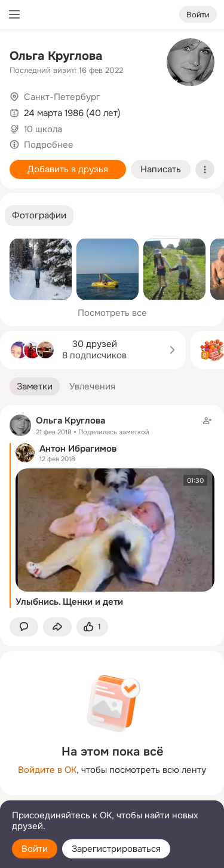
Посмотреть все (112, 313)
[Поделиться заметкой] (57, 627)
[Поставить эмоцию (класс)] (92, 627)
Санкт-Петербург (62, 97)
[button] (39, 216)
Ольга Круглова (56, 56)
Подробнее (49, 145)
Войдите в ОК (47, 770)
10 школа (43, 129)
